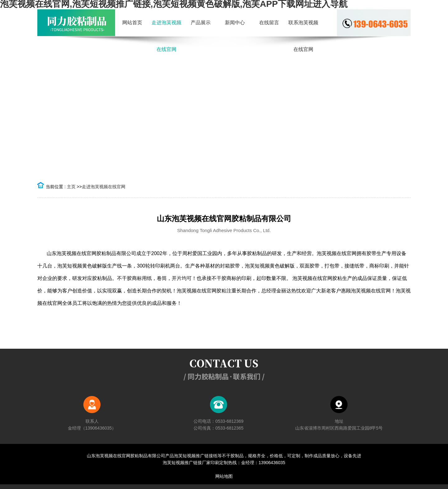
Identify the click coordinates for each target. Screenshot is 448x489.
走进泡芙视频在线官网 (104, 187)
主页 (71, 187)
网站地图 (224, 476)
